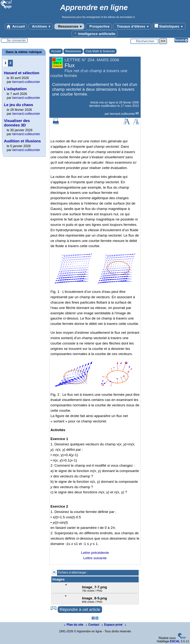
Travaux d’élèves (132, 26)
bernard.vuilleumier (122, 114)
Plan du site (74, 625)
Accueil (16, 26)
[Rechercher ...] (144, 41)
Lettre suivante (95, 558)
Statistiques (169, 26)
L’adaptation (15, 89)
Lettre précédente (95, 553)
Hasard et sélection (22, 73)
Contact (93, 625)
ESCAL (175, 641)
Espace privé (113, 625)
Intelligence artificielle (95, 34)
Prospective (99, 26)
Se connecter (16, 40)
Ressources (69, 26)
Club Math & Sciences (100, 51)
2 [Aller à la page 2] (10, 63)
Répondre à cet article (80, 609)
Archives (41, 26)
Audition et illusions (22, 141)
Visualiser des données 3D (17, 123)
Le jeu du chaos (18, 105)
